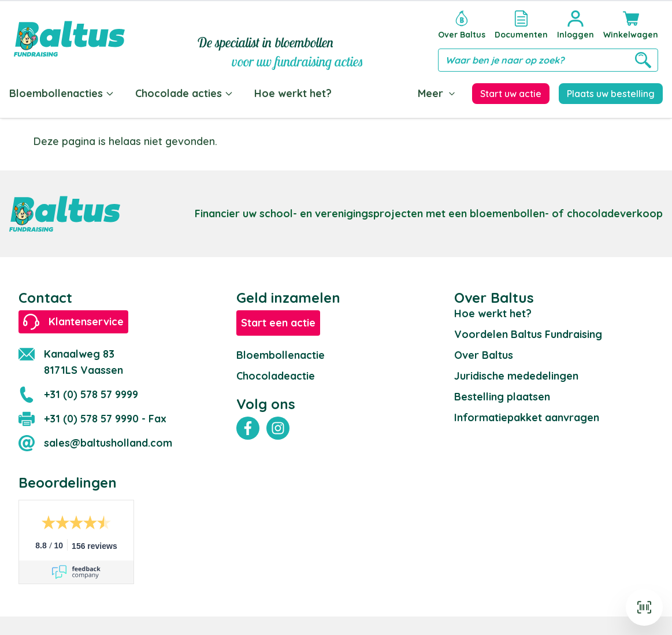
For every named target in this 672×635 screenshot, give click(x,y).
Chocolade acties (184, 93)
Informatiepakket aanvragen (527, 417)
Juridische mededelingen (516, 376)
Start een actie (278, 323)
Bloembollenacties (62, 93)
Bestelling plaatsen (502, 397)
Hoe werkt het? (293, 93)
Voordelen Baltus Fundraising (528, 334)
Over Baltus (484, 355)
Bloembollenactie (281, 355)
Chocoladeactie (276, 376)
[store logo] (69, 39)
